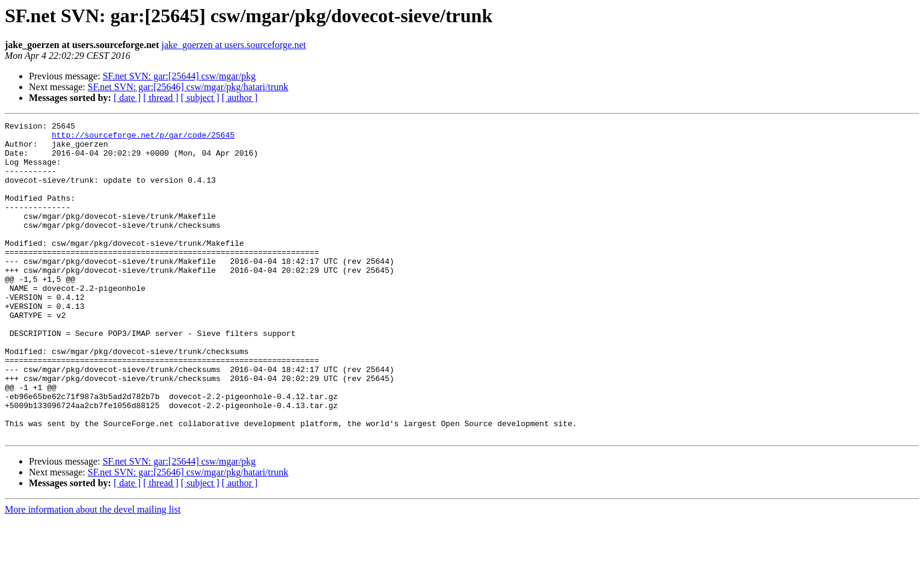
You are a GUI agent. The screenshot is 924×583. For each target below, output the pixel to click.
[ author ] (240, 98)
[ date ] (127, 98)
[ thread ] (161, 98)
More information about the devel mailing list (93, 572)
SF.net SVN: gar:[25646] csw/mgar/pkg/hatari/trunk (188, 87)
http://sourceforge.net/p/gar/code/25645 (143, 138)
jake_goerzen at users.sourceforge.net (234, 45)
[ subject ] (200, 98)
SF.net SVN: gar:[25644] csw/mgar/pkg (179, 76)
